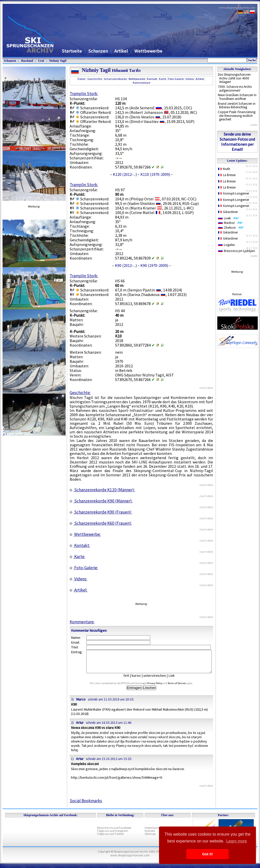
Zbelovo (231, 228)
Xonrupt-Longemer (234, 193)
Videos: (78, 579)
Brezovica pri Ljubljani (237, 251)
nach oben (206, 388)
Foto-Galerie (176, 79)
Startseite (72, 51)
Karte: (77, 557)
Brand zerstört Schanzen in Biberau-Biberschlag (237, 105)
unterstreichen (158, 680)
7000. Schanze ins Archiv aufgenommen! (235, 89)
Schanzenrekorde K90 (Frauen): (101, 512)
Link (175, 680)
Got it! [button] (207, 854)
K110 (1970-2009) (155, 174)
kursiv (140, 680)
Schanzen (98, 51)
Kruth (224, 169)
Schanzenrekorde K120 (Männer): (102, 490)
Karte (163, 79)
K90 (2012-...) (126, 265)
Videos (190, 79)
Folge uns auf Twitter (111, 838)
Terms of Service (182, 688)
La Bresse (227, 175)
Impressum (152, 832)
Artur (80, 727)
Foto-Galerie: (84, 568)
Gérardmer (228, 212)
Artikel (121, 51)
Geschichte (95, 79)
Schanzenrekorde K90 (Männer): (101, 501)
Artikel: (79, 590)
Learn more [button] (237, 841)
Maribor (230, 223)
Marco (81, 704)
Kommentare (141, 83)
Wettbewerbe (148, 51)
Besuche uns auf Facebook (114, 832)
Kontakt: (80, 545)
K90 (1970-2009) (154, 265)
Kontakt (152, 79)
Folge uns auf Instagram (113, 835)
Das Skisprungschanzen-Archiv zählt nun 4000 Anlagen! (235, 78)
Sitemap (150, 838)
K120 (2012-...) (125, 174)
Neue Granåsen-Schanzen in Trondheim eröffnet (237, 97)
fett (130, 680)
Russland (27, 61)
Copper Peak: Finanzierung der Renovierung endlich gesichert (237, 116)
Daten (82, 79)
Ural (41, 61)
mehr (254, 125)
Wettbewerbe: (85, 534)
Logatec (227, 245)
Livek (228, 218)
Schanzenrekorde (115, 79)
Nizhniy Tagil (58, 61)
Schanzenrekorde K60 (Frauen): (101, 523)
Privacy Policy (161, 688)
